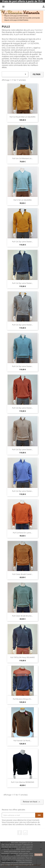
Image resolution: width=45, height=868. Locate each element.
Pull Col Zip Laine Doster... (22, 242)
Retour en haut (32, 802)
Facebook (20, 833)
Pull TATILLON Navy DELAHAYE (23, 657)
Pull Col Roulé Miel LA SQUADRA (22, 117)
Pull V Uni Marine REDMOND (23, 782)
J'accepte (38, 855)
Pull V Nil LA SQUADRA (23, 200)
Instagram (25, 833)
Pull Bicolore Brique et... (22, 699)
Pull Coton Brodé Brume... (22, 616)
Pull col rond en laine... (23, 533)
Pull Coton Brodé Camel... (23, 574)
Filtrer (37, 74)
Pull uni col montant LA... (23, 158)
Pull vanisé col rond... (22, 741)
